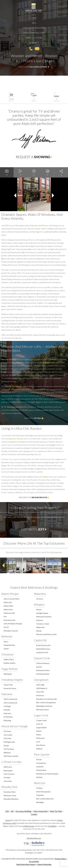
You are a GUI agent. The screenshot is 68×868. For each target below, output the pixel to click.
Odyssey (40, 620)
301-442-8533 (31, 49)
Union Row (8, 781)
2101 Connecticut (10, 703)
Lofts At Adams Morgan (13, 624)
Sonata (6, 745)
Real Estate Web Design (26, 864)
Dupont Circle (42, 658)
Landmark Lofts (42, 652)
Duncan (39, 667)
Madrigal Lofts (9, 742)
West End (40, 783)
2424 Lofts (8, 602)
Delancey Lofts (9, 613)
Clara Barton (41, 763)
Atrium (39, 610)
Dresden (7, 710)
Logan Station (41, 727)
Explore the (34, 498)
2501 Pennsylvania (43, 792)
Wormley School (42, 709)
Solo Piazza (41, 745)
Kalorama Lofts (9, 620)
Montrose (40, 695)
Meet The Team (34, 38)
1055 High (40, 685)
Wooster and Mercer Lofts (46, 634)
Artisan (39, 759)
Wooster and (10, 359)
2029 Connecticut (10, 699)
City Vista (7, 738)
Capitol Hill (40, 640)
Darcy (6, 641)
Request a (34, 157)
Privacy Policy (60, 859)
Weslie (39, 631)
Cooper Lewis (41, 720)
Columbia (40, 795)
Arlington (45, 477)
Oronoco (40, 599)
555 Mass (7, 731)
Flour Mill (40, 692)
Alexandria (40, 594)
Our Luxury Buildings (34, 28)
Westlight (40, 802)
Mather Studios (9, 663)
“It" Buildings (52, 826)
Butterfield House (43, 649)
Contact (34, 43)
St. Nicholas (8, 717)
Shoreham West (10, 792)
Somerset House (10, 688)
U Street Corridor (12, 762)
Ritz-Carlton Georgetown (46, 702)
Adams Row (8, 609)
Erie (5, 616)
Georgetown (11, 439)
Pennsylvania (41, 770)
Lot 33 (6, 627)
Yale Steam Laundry (11, 756)
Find (34, 18)
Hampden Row (9, 645)
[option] (11, 565)
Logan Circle (41, 715)
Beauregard (8, 770)
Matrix (39, 731)
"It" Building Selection (13, 407)
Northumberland (43, 674)
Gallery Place (9, 659)
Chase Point (8, 685)
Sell (34, 23)
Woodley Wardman (11, 799)
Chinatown (8, 654)
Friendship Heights (12, 680)
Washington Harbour (44, 706)
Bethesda (7, 636)
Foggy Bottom (9, 669)
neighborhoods (29, 826)
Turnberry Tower (43, 624)
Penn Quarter (42, 754)
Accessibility (34, 861)
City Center (8, 735)
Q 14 (38, 742)
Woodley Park (9, 787)
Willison (39, 749)
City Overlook (9, 774)
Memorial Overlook (44, 617)
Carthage (7, 706)
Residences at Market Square (47, 774)
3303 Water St (42, 688)
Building (34, 418)
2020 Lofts (8, 767)
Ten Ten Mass (9, 749)
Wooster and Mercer (40, 225)
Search (8, 820)
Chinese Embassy (43, 663)
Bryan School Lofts (48, 362)
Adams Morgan (10, 594)
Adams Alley (8, 606)
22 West (39, 788)
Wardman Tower (10, 795)
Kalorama (7, 694)
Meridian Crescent (11, 631)
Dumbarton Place (43, 670)
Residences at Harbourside (46, 699)
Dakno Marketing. (45, 864)
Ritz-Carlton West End (45, 799)
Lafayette (40, 767)
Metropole (40, 738)
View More (34, 67)
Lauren (6, 649)
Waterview (40, 627)
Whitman (7, 753)
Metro (39, 735)
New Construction (34, 33)
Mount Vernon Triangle (15, 726)
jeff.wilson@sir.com (37, 49)
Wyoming (7, 720)
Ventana (39, 777)
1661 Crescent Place (11, 599)
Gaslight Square (42, 613)
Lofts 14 (39, 724)
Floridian (7, 778)
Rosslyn (20, 439)
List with (34, 529)
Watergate (8, 674)
